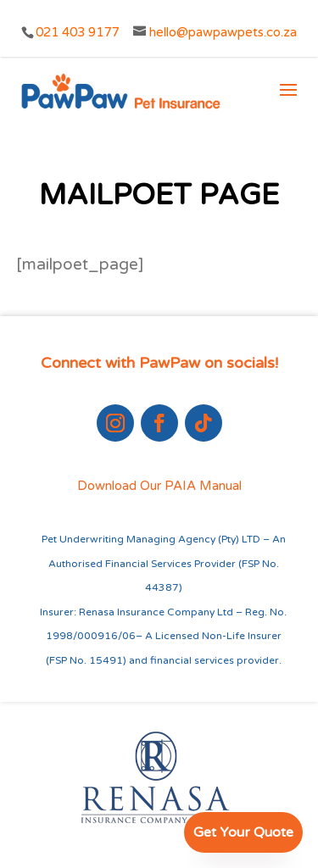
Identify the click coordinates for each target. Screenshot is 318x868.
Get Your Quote (243, 832)
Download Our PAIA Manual (159, 486)
